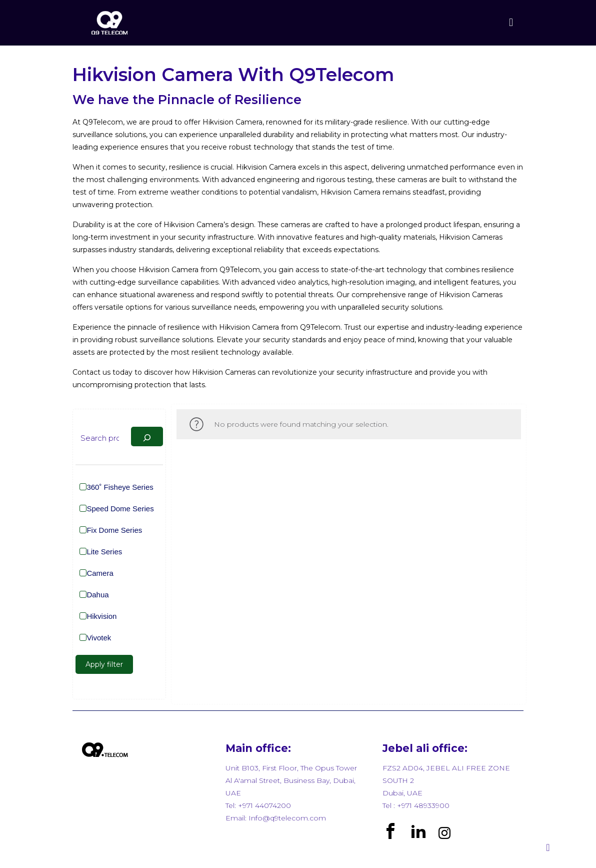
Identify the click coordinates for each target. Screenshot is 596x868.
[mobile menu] (511, 23)
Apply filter (104, 664)
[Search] (147, 437)
